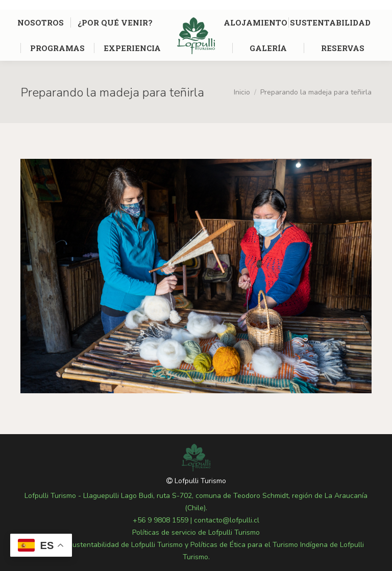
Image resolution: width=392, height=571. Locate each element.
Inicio (242, 92)
